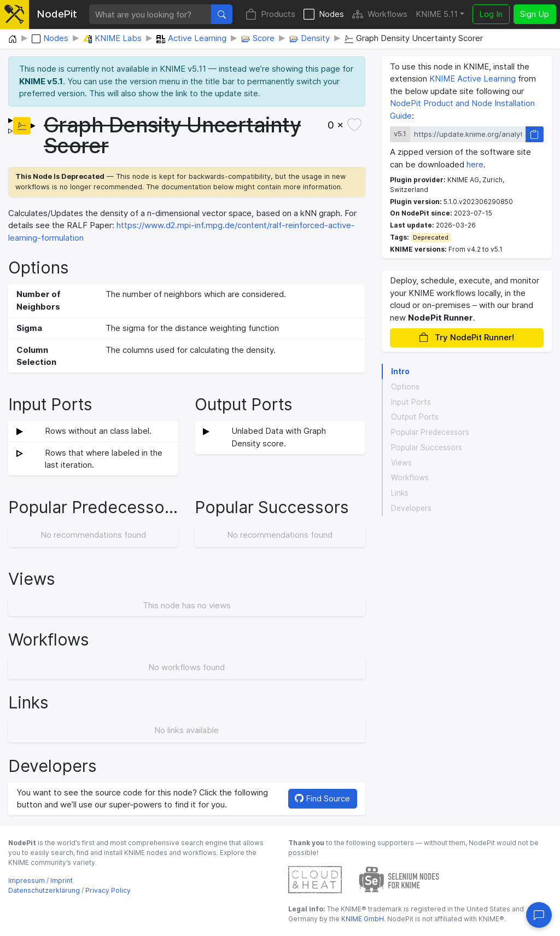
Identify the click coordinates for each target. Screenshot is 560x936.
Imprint (62, 880)
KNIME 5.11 (437, 14)
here (475, 164)
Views (401, 463)
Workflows (380, 14)
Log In (491, 14)
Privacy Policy (108, 890)
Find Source (322, 798)
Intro (400, 371)
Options (405, 387)
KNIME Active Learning (472, 79)
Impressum (27, 880)
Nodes (324, 14)
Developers (411, 508)
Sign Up (535, 14)
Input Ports (411, 402)
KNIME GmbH (362, 919)
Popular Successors (427, 447)
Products (270, 14)
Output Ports (415, 417)
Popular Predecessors (430, 432)
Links (400, 493)
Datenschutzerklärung (44, 890)
